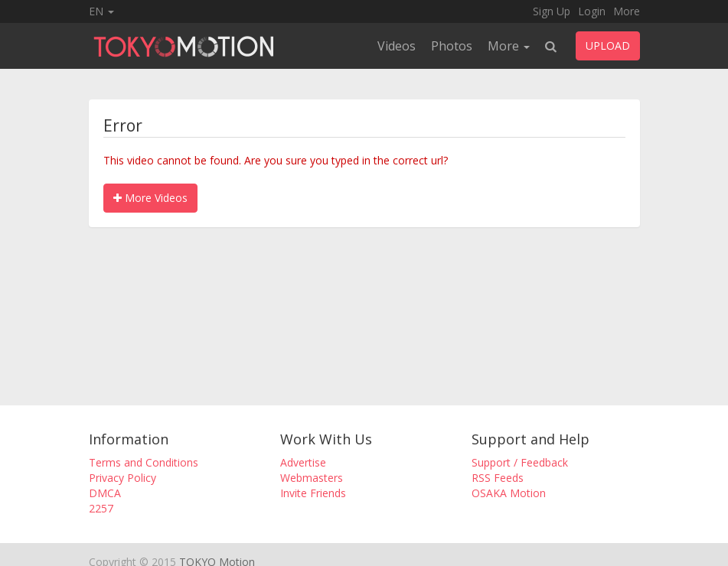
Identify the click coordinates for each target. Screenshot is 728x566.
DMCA (105, 493)
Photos (452, 46)
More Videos (150, 198)
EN (101, 11)
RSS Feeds (498, 478)
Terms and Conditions (144, 462)
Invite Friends (313, 493)
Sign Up (552, 11)
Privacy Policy (122, 478)
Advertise (303, 462)
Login (592, 11)
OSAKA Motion (509, 493)
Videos (397, 46)
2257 (101, 508)
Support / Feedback (520, 462)
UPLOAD (608, 46)
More (627, 11)
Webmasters (312, 478)
